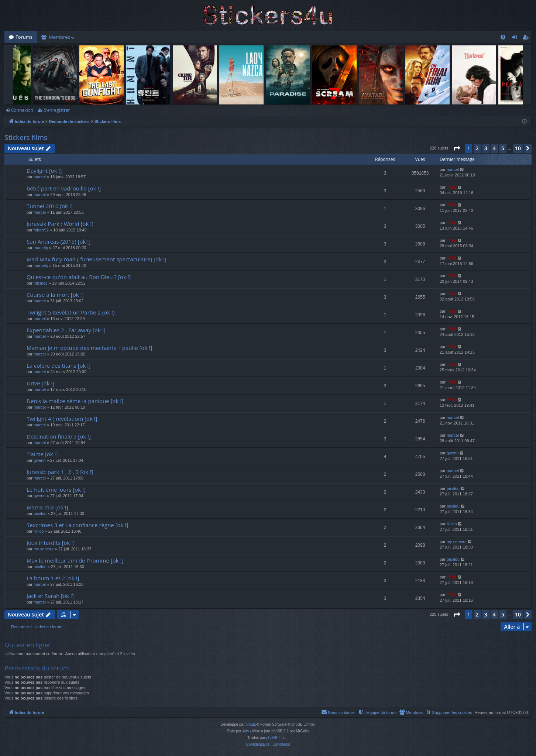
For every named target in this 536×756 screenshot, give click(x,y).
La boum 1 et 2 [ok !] (53, 578)
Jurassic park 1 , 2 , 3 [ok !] (60, 472)
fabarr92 (41, 230)
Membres (59, 37)
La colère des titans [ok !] (59, 365)
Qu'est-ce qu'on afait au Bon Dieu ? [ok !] (79, 277)
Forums (24, 37)
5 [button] (503, 148)
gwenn (39, 460)
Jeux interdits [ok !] (51, 543)
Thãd (451, 187)
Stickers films (26, 137)
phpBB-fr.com (277, 738)
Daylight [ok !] (44, 171)
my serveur (44, 549)
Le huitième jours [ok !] (56, 489)
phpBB (251, 724)
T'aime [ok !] (42, 454)
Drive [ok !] (40, 383)
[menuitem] (503, 37)
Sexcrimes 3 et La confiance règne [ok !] (77, 525)
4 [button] (494, 148)
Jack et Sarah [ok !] (50, 596)
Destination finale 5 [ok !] (59, 436)
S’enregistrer (57, 110)
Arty (246, 731)
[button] (457, 148)
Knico (39, 531)
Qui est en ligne (27, 645)
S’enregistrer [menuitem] (528, 38)
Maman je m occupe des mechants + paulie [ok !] (89, 348)
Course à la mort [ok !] (55, 295)
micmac (41, 283)
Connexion (22, 110)
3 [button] (486, 148)
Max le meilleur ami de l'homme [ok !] (75, 560)
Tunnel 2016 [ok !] (50, 206)
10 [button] (518, 148)
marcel (40, 177)
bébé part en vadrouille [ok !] (64, 188)
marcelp (41, 248)
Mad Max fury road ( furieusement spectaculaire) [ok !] (97, 259)
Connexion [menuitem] (516, 38)
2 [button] (477, 148)
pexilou (453, 488)
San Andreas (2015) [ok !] (59, 241)
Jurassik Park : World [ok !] (60, 224)
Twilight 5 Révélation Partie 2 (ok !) (71, 312)
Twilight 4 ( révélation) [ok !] (62, 419)
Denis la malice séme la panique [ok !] (75, 401)
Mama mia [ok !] (47, 507)
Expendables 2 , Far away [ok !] (66, 330)
